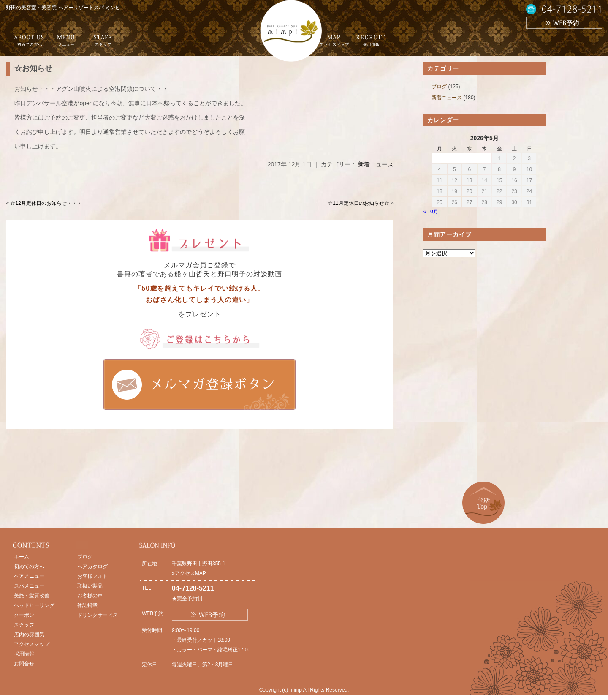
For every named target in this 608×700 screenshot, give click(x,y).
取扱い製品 (90, 586)
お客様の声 (90, 596)
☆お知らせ (33, 68)
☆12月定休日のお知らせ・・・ (46, 203)
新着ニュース (376, 164)
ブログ (439, 87)
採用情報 (24, 654)
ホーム (22, 557)
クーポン (24, 615)
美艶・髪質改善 (32, 596)
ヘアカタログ (92, 567)
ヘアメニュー (29, 576)
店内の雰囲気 (29, 635)
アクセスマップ (32, 644)
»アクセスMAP (189, 573)
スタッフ (24, 625)
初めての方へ (29, 567)
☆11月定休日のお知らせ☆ (358, 203)
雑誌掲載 (87, 605)
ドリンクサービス (98, 615)
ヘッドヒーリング (34, 605)
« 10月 (430, 212)
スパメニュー (29, 586)
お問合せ (24, 664)
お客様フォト (92, 576)
